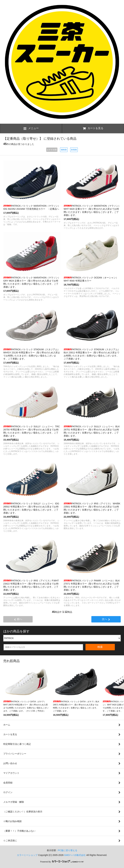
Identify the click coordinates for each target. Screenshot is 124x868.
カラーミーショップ (27, 855)
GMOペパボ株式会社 (75, 855)
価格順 (64, 150)
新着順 (74, 150)
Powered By (62, 862)
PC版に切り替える (67, 850)
